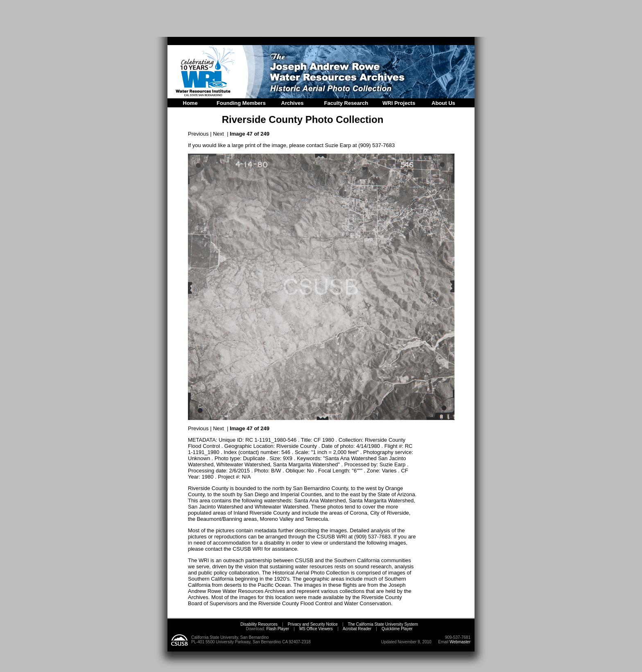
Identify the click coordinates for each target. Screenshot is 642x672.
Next (218, 134)
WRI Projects (399, 103)
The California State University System (383, 624)
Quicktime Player (397, 629)
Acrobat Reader (357, 629)
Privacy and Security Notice (313, 624)
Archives (293, 103)
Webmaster (460, 642)
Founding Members (241, 103)
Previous (198, 134)
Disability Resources (259, 624)
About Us (443, 103)
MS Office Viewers (316, 629)
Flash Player (277, 629)
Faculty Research (346, 103)
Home (190, 103)
